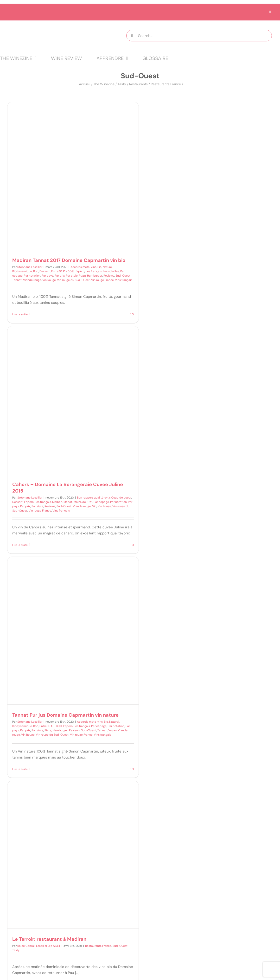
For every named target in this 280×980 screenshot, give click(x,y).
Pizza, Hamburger (91, 276)
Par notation (32, 276)
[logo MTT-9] (55, 25)
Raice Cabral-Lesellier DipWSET (39, 946)
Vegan (112, 730)
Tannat (17, 280)
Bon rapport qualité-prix (93, 498)
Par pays (48, 276)
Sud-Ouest (123, 276)
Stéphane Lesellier (30, 267)
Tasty (122, 84)
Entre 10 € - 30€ (62, 271)
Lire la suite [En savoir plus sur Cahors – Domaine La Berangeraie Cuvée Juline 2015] (20, 545)
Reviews (109, 276)
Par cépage (101, 502)
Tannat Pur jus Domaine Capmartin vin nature (65, 715)
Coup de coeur (121, 498)
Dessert (45, 271)
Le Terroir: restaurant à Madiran (49, 939)
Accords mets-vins (83, 267)
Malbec (57, 502)
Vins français (124, 280)
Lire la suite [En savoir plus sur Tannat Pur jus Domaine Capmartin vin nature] (20, 769)
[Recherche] (132, 36)
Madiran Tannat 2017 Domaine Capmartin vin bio (69, 260)
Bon (36, 271)
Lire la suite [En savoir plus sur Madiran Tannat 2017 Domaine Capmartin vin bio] (20, 314)
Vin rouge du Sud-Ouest (73, 280)
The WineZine (104, 84)
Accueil (85, 84)
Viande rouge (32, 280)
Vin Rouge (49, 280)
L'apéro (80, 271)
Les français (94, 271)
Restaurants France (166, 84)
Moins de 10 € (83, 502)
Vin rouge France (102, 280)
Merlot (68, 502)
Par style (72, 276)
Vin (94, 506)
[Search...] (199, 36)
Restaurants (138, 84)
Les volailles (111, 271)
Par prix (60, 276)
